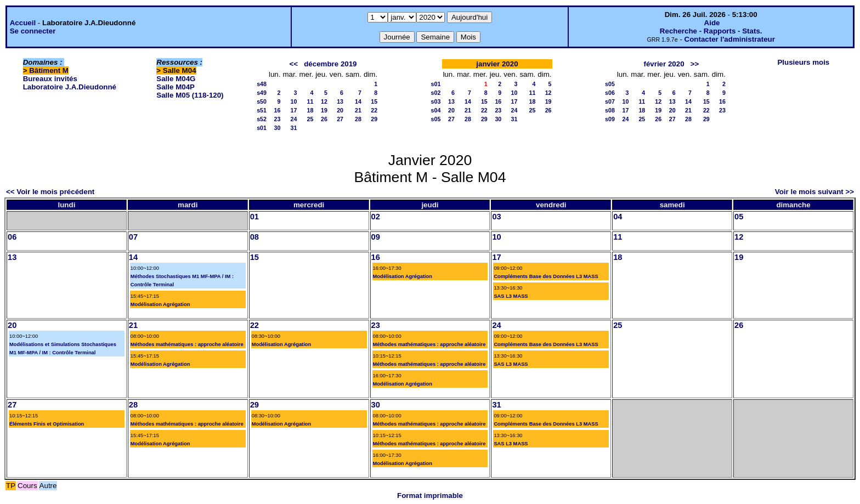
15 (374, 101)
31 (294, 128)
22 (374, 110)
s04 (436, 110)
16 (278, 110)
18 (310, 110)
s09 (610, 119)
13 (340, 101)
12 (324, 101)
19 (324, 110)
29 (374, 119)
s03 (436, 101)
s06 (610, 93)
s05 (436, 119)
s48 (262, 84)
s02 (436, 93)
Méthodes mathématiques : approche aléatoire (187, 344)
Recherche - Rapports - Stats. (711, 31)
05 (739, 217)
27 (340, 119)
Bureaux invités (50, 79)
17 (294, 110)
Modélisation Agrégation (160, 304)
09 (376, 237)
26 (324, 119)
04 (618, 217)
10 (294, 101)
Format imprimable (430, 495)
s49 (262, 93)
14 (358, 101)
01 (254, 217)
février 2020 (664, 64)
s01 (262, 128)
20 (340, 110)
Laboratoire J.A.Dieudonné (70, 87)
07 (133, 237)
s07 (610, 101)
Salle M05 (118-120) (190, 95)
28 (358, 119)
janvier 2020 (497, 64)
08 (254, 237)
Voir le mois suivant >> (814, 192)
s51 (262, 110)
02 (376, 217)
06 (12, 237)
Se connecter (33, 31)
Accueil (23, 23)
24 (294, 119)
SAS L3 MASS (511, 296)
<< (294, 64)
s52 (262, 119)
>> (695, 64)
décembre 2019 (330, 64)
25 (310, 119)
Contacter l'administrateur (730, 39)
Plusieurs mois (803, 62)
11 (310, 101)
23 (278, 119)
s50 (262, 101)
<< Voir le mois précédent (50, 192)
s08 (610, 110)
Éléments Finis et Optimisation (47, 424)
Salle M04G (176, 79)
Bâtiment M (49, 70)
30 (278, 128)
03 (496, 217)
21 (358, 110)
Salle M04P (176, 87)
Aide (712, 23)
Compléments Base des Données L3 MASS (546, 276)
